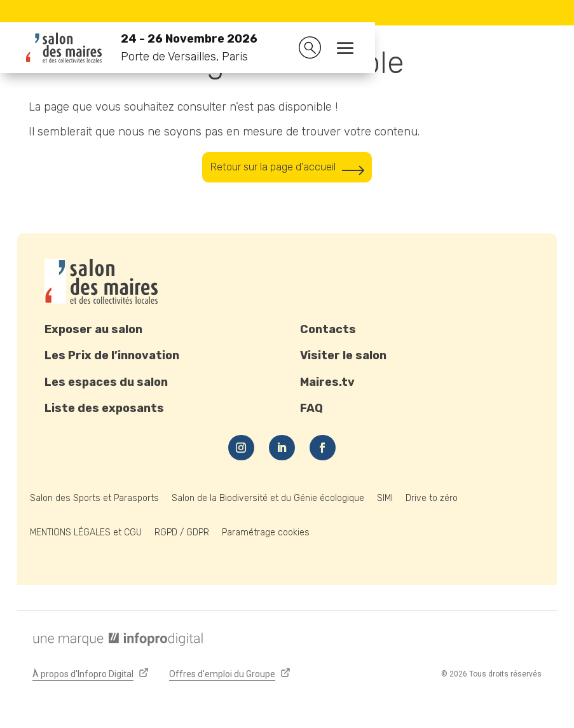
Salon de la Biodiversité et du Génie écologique (268, 500)
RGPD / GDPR (182, 534)
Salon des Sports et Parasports (94, 500)
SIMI (385, 500)
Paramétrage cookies (266, 534)
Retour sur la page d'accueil (271, 168)
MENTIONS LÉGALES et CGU (86, 534)
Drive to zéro (432, 500)
